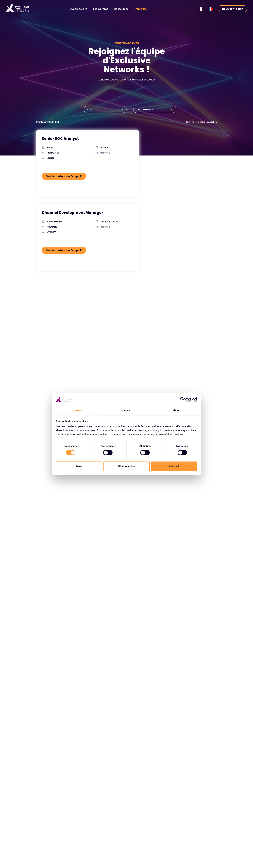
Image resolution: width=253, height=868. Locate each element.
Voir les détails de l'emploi (64, 176)
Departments (153, 109)
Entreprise (142, 9)
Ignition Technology (201, 866)
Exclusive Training (199, 843)
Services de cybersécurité (47, 858)
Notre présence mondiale (142, 864)
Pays (103, 109)
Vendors (75, 848)
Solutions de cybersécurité (47, 850)
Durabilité (195, 856)
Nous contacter (232, 9)
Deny (79, 466)
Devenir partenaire (81, 858)
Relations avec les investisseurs (200, 850)
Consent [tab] (77, 410)
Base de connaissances (115, 848)
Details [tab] (127, 410)
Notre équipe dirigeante (147, 858)
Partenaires (77, 853)
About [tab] (176, 410)
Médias (106, 853)
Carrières (138, 853)
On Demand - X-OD (201, 861)
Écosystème (102, 9)
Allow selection (126, 466)
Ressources (122, 9)
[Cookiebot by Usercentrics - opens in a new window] (183, 399)
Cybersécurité (80, 9)
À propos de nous (143, 848)
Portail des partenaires (75, 864)
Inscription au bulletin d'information (114, 859)
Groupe (195, 837)
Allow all (174, 466)
